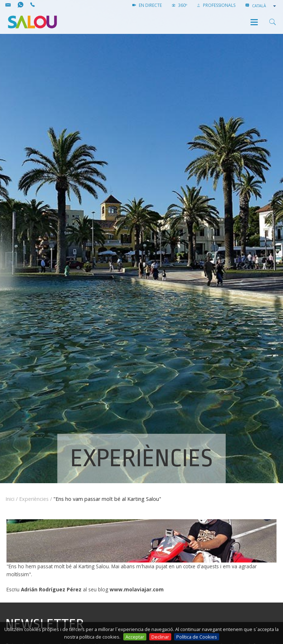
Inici (10, 499)
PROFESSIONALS (216, 5)
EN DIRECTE (147, 5)
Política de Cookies (197, 637)
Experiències (34, 499)
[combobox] (265, 6)
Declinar (160, 637)
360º (180, 5)
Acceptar (135, 637)
